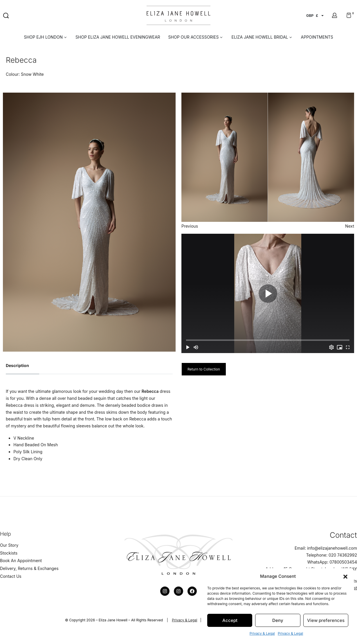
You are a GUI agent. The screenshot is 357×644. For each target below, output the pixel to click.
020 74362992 (343, 555)
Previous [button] (190, 226)
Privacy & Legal (262, 633)
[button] (345, 576)
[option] (89, 222)
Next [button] (350, 226)
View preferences (326, 620)
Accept (230, 620)
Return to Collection (204, 369)
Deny (278, 620)
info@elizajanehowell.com (332, 548)
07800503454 (343, 562)
